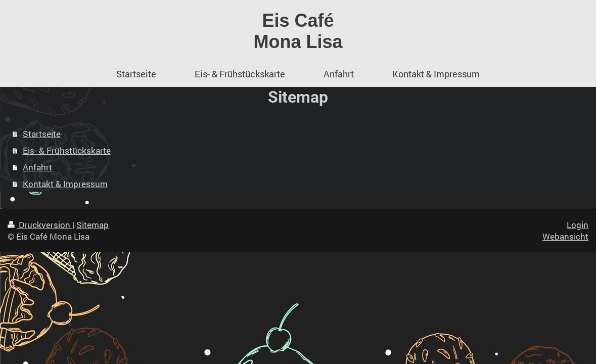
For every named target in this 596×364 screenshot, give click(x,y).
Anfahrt (37, 167)
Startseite (42, 134)
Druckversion (40, 225)
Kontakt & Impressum (65, 184)
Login (578, 225)
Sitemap (93, 225)
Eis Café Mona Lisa (298, 31)
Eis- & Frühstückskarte (67, 150)
